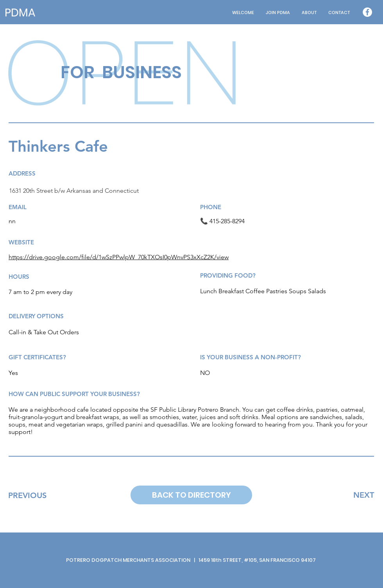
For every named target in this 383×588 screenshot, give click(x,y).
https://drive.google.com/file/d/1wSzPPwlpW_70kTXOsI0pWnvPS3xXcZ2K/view (119, 257)
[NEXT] (364, 495)
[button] (309, 13)
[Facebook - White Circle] (367, 12)
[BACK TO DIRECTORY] (191, 495)
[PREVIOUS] (27, 495)
